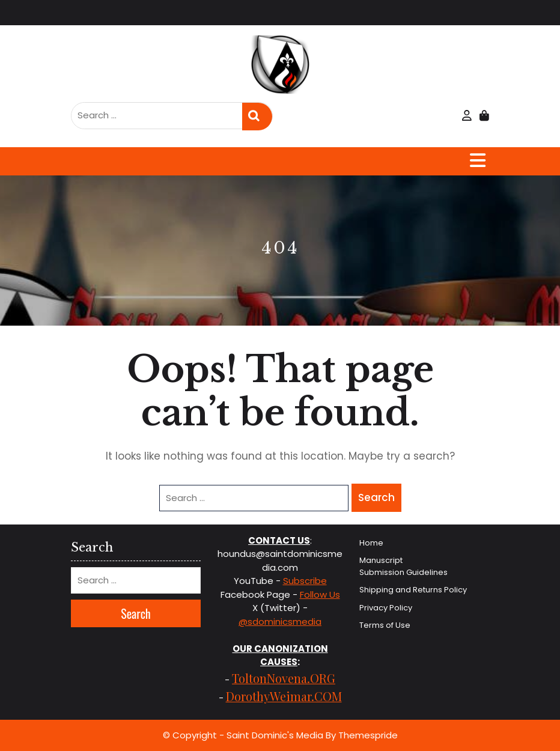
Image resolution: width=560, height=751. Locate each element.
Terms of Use (385, 625)
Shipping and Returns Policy (413, 590)
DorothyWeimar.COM (284, 696)
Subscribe (305, 581)
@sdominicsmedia (280, 622)
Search (257, 117)
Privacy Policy (386, 608)
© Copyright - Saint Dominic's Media (243, 735)
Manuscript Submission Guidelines (403, 566)
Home (371, 543)
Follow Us (320, 594)
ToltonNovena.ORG (284, 678)
